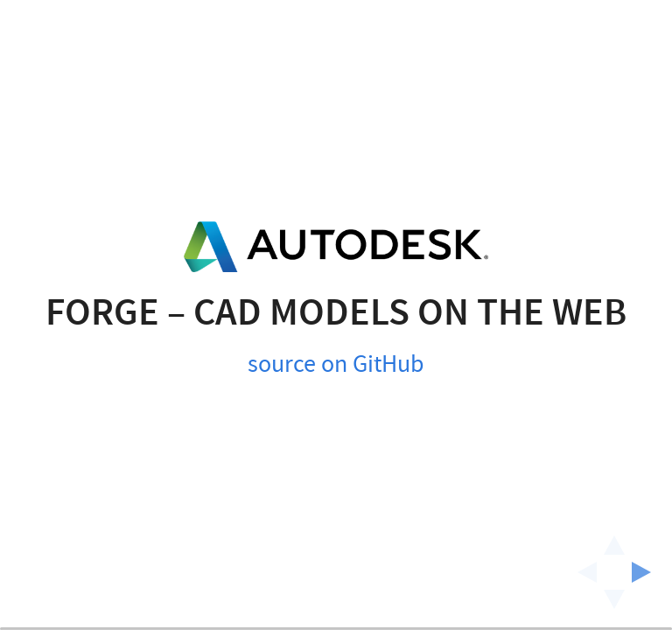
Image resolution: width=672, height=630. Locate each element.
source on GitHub (336, 342)
